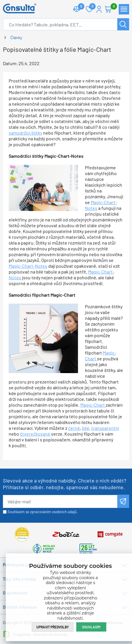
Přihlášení (99, 9)
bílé (86, 428)
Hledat (123, 24)
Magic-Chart (93, 405)
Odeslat (123, 501)
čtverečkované (36, 434)
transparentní (105, 428)
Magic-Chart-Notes (28, 266)
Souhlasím (91, 627)
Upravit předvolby (53, 627)
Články (16, 37)
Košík (111, 7)
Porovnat (79, 7)
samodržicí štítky (25, 133)
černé (74, 428)
